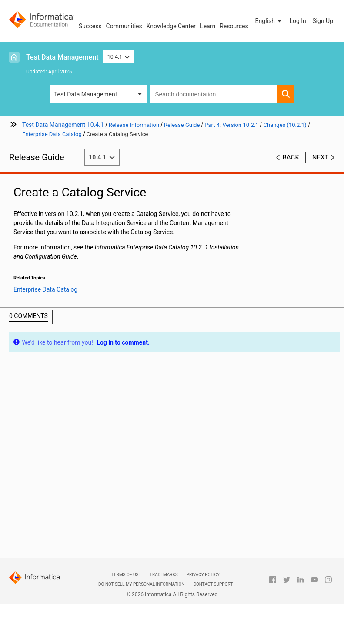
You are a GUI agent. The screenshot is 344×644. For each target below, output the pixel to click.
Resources (234, 26)
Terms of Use (126, 575)
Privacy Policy (203, 575)
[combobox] (213, 94)
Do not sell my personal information (141, 584)
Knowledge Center (171, 26)
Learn (208, 26)
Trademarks (164, 575)
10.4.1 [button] (119, 57)
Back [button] (291, 157)
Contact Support (213, 584)
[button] (269, 21)
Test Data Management (62, 57)
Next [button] (321, 157)
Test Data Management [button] (85, 94)
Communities (124, 26)
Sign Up (323, 21)
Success (90, 26)
